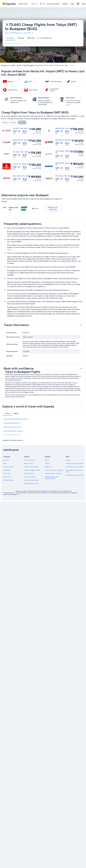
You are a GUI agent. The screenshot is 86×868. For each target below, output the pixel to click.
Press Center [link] (7, 473)
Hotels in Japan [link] (29, 463)
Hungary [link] (19, 65)
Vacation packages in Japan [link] (32, 470)
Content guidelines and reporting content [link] (52, 478)
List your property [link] (8, 467)
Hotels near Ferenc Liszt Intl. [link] (12, 427)
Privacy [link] (47, 460)
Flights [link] (13, 65)
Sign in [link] (68, 105)
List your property (53, 4)
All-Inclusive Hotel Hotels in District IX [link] (16, 419)
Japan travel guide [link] (29, 460)
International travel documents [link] (74, 475)
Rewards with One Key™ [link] (31, 484)
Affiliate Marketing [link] (9, 480)
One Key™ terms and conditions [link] (54, 470)
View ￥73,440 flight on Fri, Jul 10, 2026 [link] (19, 33)
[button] (43, 325)
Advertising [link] (7, 477)
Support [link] (68, 460)
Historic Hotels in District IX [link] (12, 435)
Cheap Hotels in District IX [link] (12, 423)
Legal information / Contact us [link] (53, 473)
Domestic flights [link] (29, 473)
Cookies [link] (47, 463)
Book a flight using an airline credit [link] (74, 471)
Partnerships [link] (7, 470)
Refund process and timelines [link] (74, 467)
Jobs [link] (5, 463)
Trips (72, 4)
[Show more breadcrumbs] (70, 65)
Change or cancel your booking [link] (75, 463)
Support (65, 4)
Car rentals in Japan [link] (30, 477)
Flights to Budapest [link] (29, 65)
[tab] (10, 38)
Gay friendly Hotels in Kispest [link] (13, 431)
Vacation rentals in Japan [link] (31, 467)
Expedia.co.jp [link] (5, 65)
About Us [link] (6, 460)
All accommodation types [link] (31, 480)
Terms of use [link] (48, 467)
